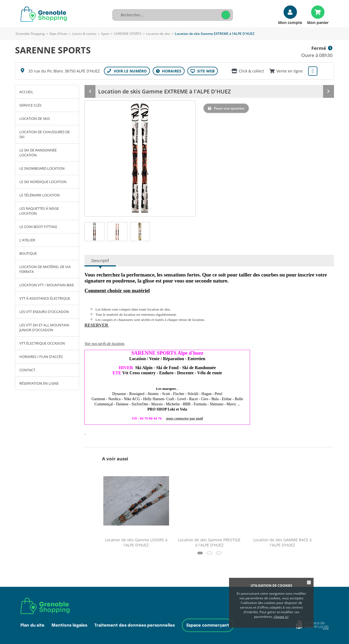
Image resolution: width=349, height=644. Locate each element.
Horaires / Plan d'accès (41, 357)
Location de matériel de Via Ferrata (45, 269)
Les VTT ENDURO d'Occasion (44, 312)
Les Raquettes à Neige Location (39, 211)
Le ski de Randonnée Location (38, 153)
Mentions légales (69, 625)
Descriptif (100, 261)
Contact (27, 370)
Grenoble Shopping (30, 34)
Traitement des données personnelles (135, 625)
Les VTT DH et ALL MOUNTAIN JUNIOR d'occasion (44, 327)
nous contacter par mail (184, 418)
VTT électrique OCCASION (42, 343)
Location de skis (158, 34)
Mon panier (318, 22)
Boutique (28, 253)
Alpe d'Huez (58, 34)
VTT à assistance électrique (45, 298)
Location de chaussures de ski (45, 134)
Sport (105, 34)
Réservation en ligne (39, 383)
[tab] (94, 232)
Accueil (26, 92)
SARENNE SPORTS (128, 34)
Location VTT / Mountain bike (47, 285)
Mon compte (290, 22)
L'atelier (27, 240)
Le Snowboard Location (42, 168)
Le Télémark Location (40, 195)
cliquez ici (281, 617)
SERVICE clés (30, 105)
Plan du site (32, 625)
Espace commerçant (208, 625)
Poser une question (229, 108)
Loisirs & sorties (84, 34)
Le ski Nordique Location (43, 182)
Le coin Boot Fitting (38, 227)
